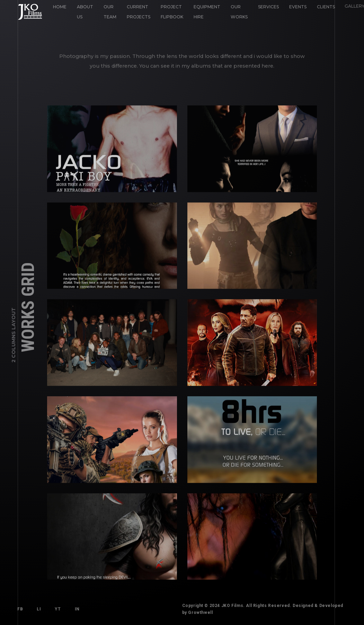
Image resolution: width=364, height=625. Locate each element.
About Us (85, 12)
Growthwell (200, 613)
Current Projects (139, 12)
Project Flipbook (171, 11)
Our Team (110, 12)
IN (77, 609)
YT (58, 609)
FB (20, 609)
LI (39, 609)
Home (60, 7)
